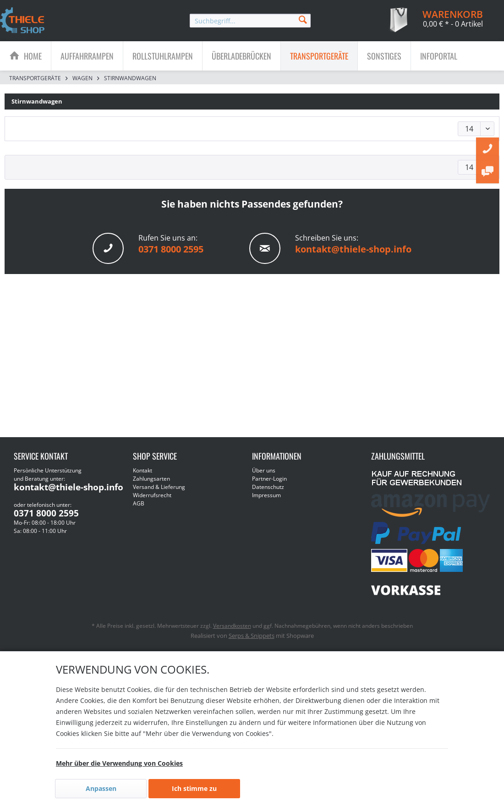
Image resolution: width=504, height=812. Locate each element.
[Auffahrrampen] (87, 56)
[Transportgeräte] (319, 56)
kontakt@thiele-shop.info (353, 249)
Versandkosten (232, 626)
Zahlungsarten (151, 479)
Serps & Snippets (252, 636)
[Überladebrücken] (241, 56)
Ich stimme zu (194, 788)
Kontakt (142, 470)
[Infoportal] (439, 56)
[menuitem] (250, 21)
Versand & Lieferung (159, 487)
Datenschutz (268, 487)
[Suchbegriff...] (250, 21)
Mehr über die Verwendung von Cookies (119, 763)
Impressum (266, 495)
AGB (139, 503)
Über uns (264, 470)
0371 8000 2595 (171, 249)
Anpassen (101, 788)
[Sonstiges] (384, 56)
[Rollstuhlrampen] (163, 56)
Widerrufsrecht (152, 495)
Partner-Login (269, 479)
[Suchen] (303, 19)
